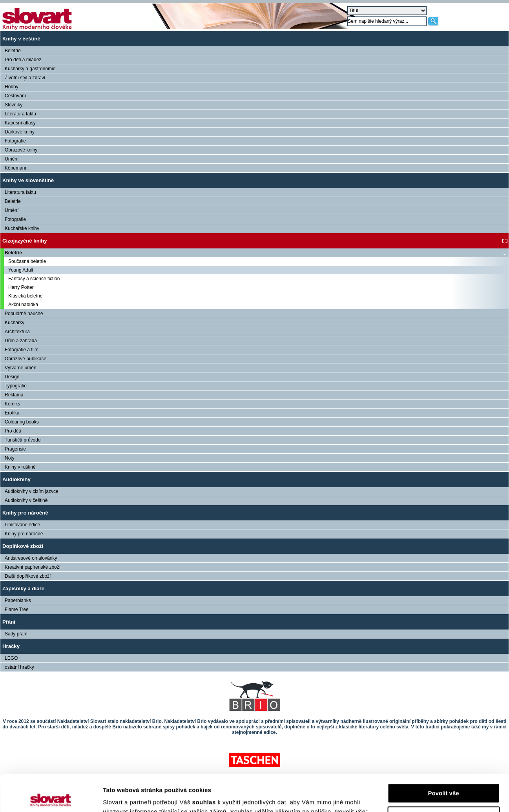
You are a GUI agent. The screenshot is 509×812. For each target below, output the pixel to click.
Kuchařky (15, 323)
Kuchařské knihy (22, 228)
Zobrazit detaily (125, 796)
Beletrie (13, 51)
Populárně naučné (24, 314)
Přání (9, 622)
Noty (10, 458)
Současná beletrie (27, 261)
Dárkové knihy (20, 132)
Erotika (12, 413)
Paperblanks (18, 600)
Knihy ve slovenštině (28, 180)
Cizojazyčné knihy (25, 241)
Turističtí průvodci (23, 440)
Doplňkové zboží (23, 546)
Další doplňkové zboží (28, 576)
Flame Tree (17, 609)
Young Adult (21, 270)
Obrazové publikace (26, 359)
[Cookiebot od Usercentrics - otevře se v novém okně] (51, 797)
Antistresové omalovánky (31, 558)
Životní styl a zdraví (25, 78)
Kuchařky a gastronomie (30, 69)
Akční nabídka (23, 305)
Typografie (16, 386)
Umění (12, 159)
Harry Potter (21, 287)
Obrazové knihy (21, 150)
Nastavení (444, 779)
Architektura (17, 332)
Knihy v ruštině (20, 467)
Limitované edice (22, 525)
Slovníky (14, 105)
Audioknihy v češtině (26, 500)
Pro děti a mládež (23, 60)
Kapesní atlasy (20, 123)
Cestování (15, 96)
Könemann (16, 168)
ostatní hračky (19, 667)
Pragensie (15, 449)
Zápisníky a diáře (23, 588)
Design (12, 377)
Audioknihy (16, 479)
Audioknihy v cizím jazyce (32, 491)
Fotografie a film (22, 350)
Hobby (12, 87)
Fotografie (15, 141)
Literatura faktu (20, 114)
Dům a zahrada (21, 341)
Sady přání (16, 634)
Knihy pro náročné (25, 513)
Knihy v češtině (21, 39)
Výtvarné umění (21, 368)
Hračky (11, 646)
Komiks (12, 404)
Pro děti (13, 431)
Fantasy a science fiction (34, 279)
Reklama (14, 395)
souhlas (205, 765)
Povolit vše (443, 756)
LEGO (11, 658)
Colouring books (22, 422)
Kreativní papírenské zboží (33, 567)
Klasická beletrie (25, 296)
